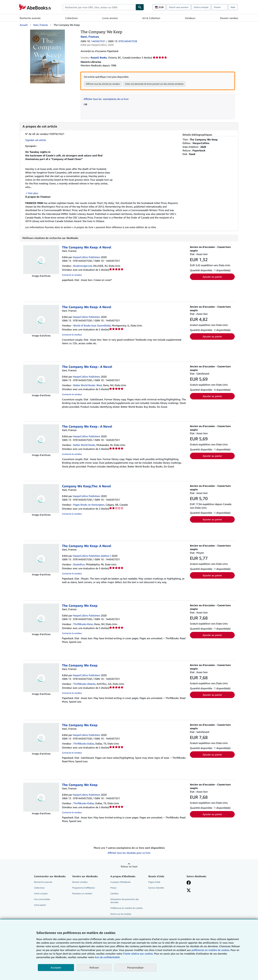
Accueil (24, 25)
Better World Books (84, 445)
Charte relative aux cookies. (138, 954)
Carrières (114, 894)
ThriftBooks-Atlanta (84, 684)
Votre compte (201, 7)
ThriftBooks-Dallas (84, 744)
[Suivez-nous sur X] (189, 891)
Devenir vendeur (229, 18)
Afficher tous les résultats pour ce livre (129, 853)
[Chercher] (140, 7)
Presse (113, 888)
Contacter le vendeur (72, 275)
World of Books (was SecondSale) (92, 326)
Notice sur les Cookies (121, 914)
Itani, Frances (41, 25)
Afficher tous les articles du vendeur (103, 84)
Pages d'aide (154, 882)
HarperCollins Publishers (86, 257)
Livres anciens (110, 18)
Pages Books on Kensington (89, 505)
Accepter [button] (56, 968)
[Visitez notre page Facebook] (189, 883)
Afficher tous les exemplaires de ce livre (106, 99)
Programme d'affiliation (84, 888)
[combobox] (99, 7)
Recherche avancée (30, 18)
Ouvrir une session (179, 7)
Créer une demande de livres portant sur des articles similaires (154, 84)
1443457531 (98, 41)
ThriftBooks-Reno (83, 624)
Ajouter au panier (212, 277)
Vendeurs (190, 18)
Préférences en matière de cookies (126, 908)
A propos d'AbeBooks (120, 882)
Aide (233, 7)
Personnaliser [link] (135, 967)
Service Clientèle (156, 888)
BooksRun (79, 565)
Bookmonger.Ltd (83, 266)
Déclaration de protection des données (125, 901)
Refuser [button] (94, 968)
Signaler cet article (36, 140)
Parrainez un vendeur (82, 894)
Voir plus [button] (33, 193)
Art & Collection (151, 18)
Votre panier (40, 905)
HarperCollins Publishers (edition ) (92, 556)
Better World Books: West (88, 385)
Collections (71, 18)
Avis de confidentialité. (107, 957)
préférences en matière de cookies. (211, 950)
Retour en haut (129, 867)
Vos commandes (42, 899)
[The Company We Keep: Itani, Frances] (47, 31)
